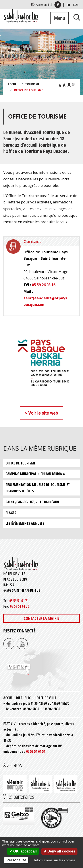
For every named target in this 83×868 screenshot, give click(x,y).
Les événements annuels (25, 523)
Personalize (16, 860)
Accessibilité (44, 5)
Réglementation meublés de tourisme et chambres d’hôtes (38, 488)
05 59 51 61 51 (36, 751)
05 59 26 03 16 (44, 285)
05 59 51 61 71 (19, 601)
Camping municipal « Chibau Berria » (35, 474)
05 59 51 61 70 (19, 606)
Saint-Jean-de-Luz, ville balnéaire (33, 502)
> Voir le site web (41, 413)
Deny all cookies (59, 851)
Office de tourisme (21, 463)
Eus (76, 5)
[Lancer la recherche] (75, 17)
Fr (68, 5)
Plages (11, 513)
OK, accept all (23, 851)
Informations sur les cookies (55, 860)
